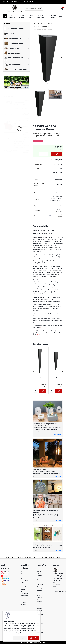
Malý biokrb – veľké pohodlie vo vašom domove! (45, 425)
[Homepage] (5, 16)
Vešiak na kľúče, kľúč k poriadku (44, 544)
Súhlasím (34, 638)
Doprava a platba (22, 16)
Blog (60, 16)
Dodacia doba (31, 16)
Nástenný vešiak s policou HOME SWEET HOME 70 (20, 104)
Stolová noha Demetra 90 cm (39, 377)
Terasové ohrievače (40, 470)
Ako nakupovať (12, 16)
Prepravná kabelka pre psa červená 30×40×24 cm (21, 122)
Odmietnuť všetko (20, 638)
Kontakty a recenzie (53, 16)
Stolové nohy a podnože (45, 23)
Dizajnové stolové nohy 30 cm (42, 27)
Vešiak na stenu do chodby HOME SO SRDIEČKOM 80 (20, 142)
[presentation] (34, 58)
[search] (41, 8)
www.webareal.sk (40, 642)
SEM (38, 335)
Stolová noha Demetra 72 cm (55, 377)
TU (41, 327)
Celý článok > (58, 434)
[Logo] (15, 9)
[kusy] (43, 154)
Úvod (34, 23)
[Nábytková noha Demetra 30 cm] (48, 58)
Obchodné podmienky (41, 16)
